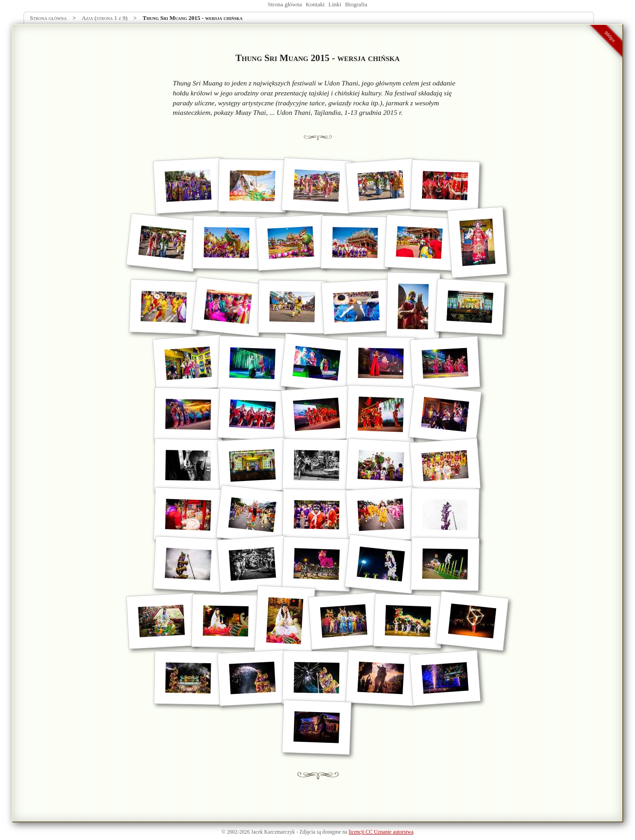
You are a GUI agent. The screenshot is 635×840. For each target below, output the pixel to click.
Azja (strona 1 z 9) (105, 18)
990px (610, 37)
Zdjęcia (307, 832)
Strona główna (285, 4)
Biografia (356, 4)
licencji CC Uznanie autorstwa (381, 832)
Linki (335, 4)
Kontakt (315, 4)
